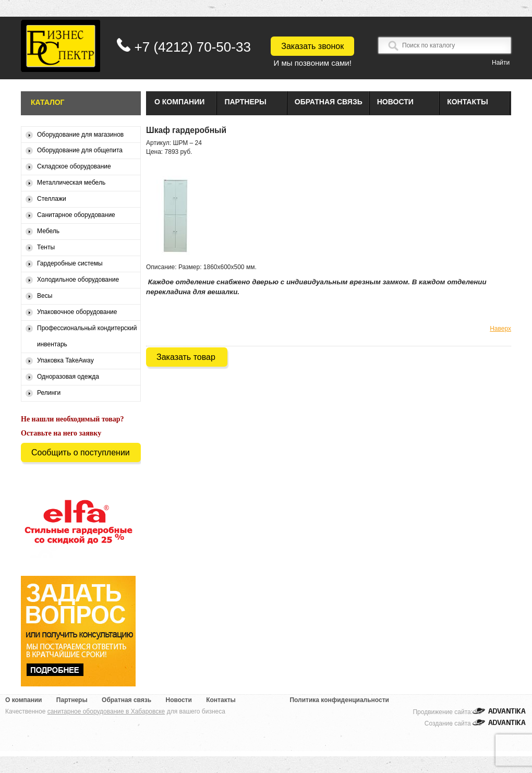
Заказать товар (186, 357)
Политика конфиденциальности (339, 700)
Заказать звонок (312, 46)
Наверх (500, 329)
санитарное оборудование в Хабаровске (106, 711)
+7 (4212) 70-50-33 (193, 47)
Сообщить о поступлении (81, 452)
